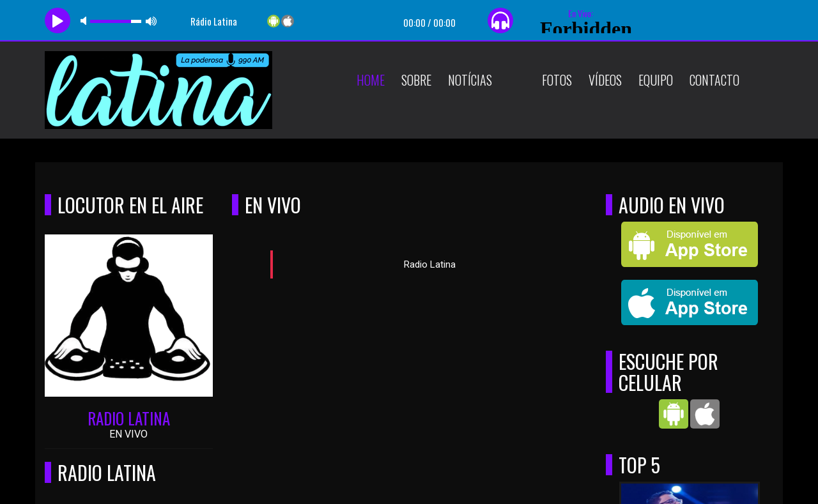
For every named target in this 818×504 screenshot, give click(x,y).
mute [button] (86, 21)
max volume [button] (151, 21)
